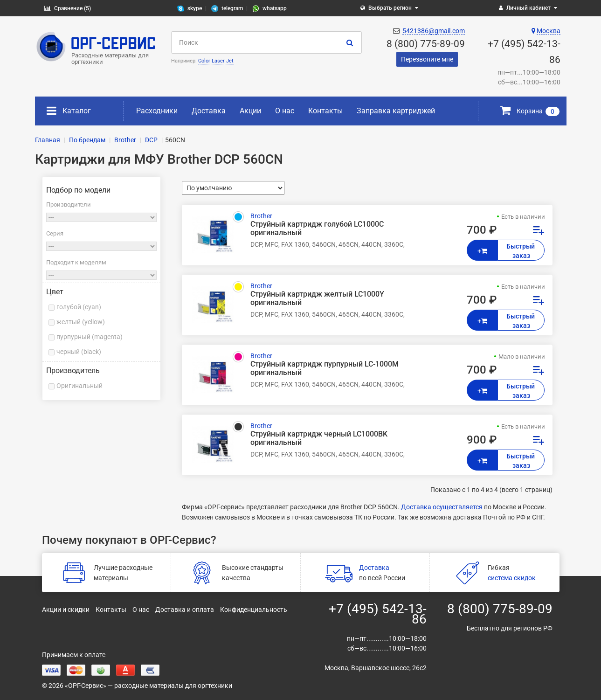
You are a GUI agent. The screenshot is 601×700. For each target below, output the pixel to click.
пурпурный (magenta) (90, 337)
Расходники (157, 111)
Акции (250, 111)
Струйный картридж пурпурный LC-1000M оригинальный (325, 368)
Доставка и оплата (185, 610)
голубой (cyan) (79, 307)
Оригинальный (79, 386)
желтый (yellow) (81, 322)
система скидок (512, 578)
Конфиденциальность (254, 610)
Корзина (530, 111)
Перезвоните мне (427, 59)
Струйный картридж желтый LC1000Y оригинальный (317, 298)
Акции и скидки (66, 610)
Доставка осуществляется (442, 507)
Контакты (325, 111)
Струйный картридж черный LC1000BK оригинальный (319, 438)
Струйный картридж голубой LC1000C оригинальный (317, 229)
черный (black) (79, 352)
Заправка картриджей (396, 111)
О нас (285, 111)
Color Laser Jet (216, 61)
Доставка (209, 111)
